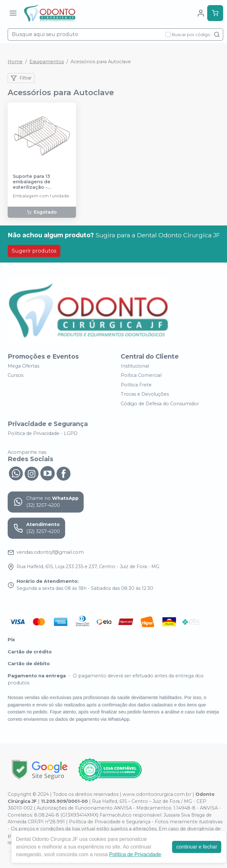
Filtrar (21, 78)
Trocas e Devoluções (145, 394)
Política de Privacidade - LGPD (43, 433)
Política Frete (136, 385)
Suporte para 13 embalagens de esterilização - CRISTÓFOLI (32, 182)
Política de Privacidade (135, 854)
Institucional (135, 366)
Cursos (15, 375)
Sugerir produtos (34, 251)
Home (15, 62)
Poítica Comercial (141, 375)
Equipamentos (47, 62)
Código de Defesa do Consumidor (160, 404)
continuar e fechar (197, 847)
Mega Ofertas (23, 366)
